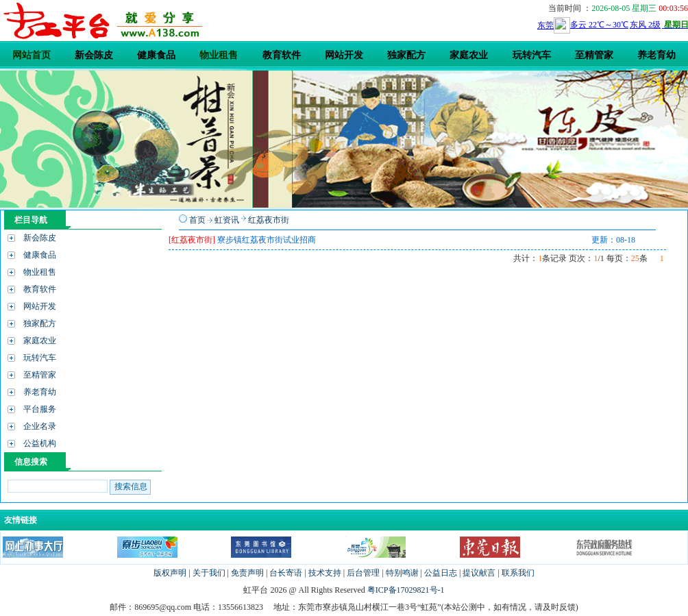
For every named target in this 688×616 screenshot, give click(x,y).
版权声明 (170, 573)
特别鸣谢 (402, 573)
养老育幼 (40, 392)
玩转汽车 (40, 358)
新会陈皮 (40, 238)
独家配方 (40, 323)
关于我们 (209, 573)
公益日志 (441, 573)
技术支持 (325, 573)
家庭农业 (40, 341)
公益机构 (40, 443)
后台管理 (363, 573)
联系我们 (518, 573)
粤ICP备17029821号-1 (406, 590)
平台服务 (40, 409)
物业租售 (40, 272)
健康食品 (40, 255)
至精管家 (40, 375)
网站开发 (40, 306)
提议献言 (479, 573)
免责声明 (247, 573)
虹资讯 (227, 220)
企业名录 (40, 426)
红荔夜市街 (269, 220)
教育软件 (40, 289)
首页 (197, 220)
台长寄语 (286, 573)
